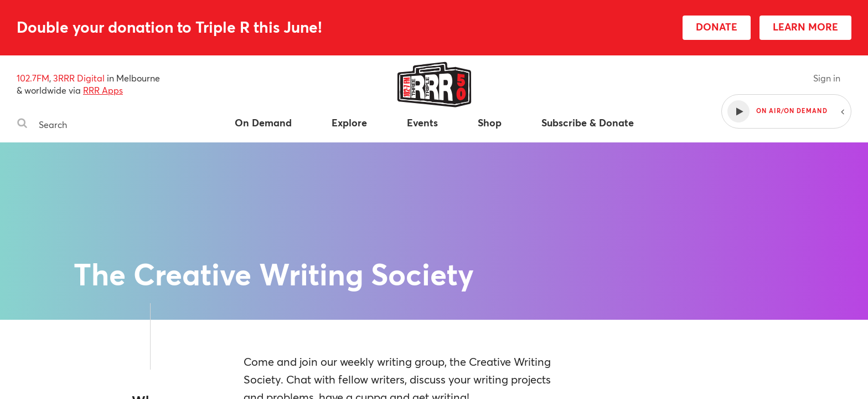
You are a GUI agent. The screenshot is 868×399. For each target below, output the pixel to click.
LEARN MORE (805, 27)
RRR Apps (103, 90)
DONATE (717, 27)
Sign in (827, 78)
